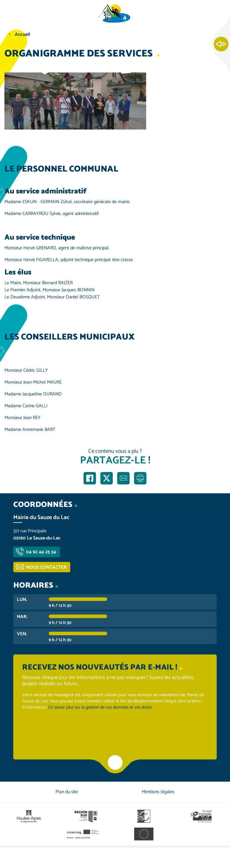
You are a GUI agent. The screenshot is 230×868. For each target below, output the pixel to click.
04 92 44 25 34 (41, 552)
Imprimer (140, 478)
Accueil (22, 34)
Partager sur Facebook (90, 478)
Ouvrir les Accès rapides (221, 44)
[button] (75, 101)
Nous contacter (46, 567)
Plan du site (67, 792)
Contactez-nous (192, 858)
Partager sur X (107, 478)
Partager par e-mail (123, 478)
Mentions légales (158, 792)
